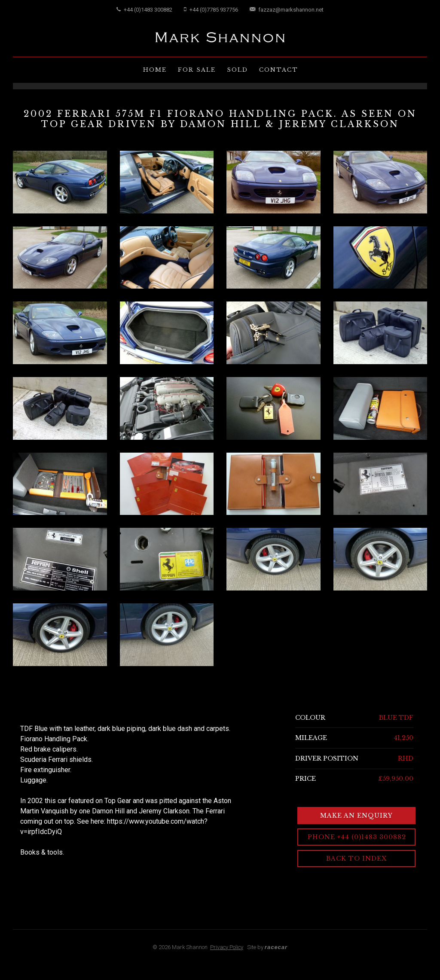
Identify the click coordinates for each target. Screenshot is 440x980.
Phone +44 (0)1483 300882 (357, 837)
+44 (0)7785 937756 (211, 10)
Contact (279, 70)
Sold (237, 70)
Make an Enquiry (356, 816)
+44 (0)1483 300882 (144, 10)
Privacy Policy (227, 947)
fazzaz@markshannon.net (287, 10)
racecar (276, 947)
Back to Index (356, 858)
